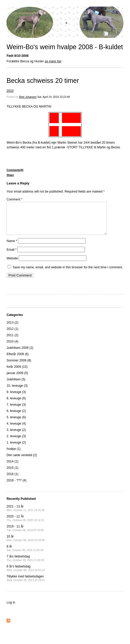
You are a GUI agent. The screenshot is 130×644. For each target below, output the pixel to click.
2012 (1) (12, 335)
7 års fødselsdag (25, 564)
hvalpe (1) (14, 455)
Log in (11, 609)
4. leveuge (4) (16, 430)
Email (12, 256)
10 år (26, 544)
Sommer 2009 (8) (19, 367)
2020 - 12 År (25, 524)
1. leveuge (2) (16, 449)
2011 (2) (12, 341)
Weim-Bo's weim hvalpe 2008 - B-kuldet (65, 47)
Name (12, 247)
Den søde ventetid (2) (22, 461)
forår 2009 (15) (17, 373)
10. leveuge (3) (17, 392)
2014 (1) (12, 468)
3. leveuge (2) (16, 436)
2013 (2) (12, 329)
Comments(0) (15, 170)
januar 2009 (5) (17, 379)
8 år (25, 554)
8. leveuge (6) (16, 405)
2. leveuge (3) (16, 442)
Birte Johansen (28, 97)
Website (12, 265)
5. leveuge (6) (16, 424)
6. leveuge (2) (16, 417)
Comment (14, 199)
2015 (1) (12, 474)
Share (10, 175)
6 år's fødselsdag (26, 574)
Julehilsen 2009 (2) (20, 354)
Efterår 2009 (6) (18, 360)
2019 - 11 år (25, 534)
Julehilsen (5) (16, 386)
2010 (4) (12, 348)
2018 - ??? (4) (16, 487)
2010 (10, 91)
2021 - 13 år (26, 514)
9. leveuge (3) (16, 398)
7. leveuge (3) (16, 411)
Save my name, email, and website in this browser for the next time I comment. (68, 274)
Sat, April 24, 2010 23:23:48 (54, 97)
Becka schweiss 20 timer (43, 80)
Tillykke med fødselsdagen (26, 584)
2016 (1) (12, 480)
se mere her (53, 61)
